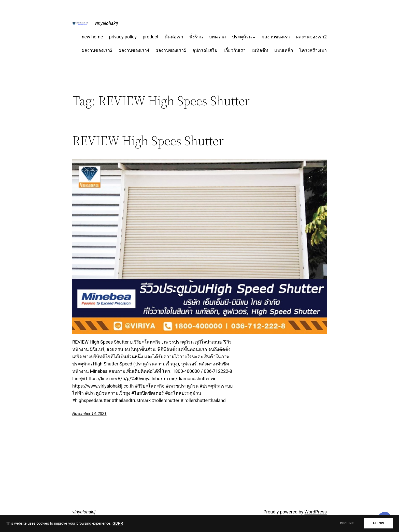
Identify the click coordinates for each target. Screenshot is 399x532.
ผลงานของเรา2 (311, 37)
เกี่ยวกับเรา (235, 50)
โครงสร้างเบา (313, 50)
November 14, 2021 (89, 414)
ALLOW (378, 523)
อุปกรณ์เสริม (205, 50)
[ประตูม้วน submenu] (254, 37)
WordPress (316, 512)
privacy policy (123, 37)
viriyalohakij (106, 23)
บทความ (217, 37)
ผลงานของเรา (276, 37)
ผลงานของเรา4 (134, 50)
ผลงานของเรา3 (97, 50)
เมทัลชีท (260, 50)
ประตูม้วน (242, 37)
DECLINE (347, 523)
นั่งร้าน (196, 37)
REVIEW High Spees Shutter (148, 141)
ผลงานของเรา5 (171, 50)
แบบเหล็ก (284, 50)
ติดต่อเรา (174, 37)
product (151, 37)
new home (92, 37)
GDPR (118, 523)
